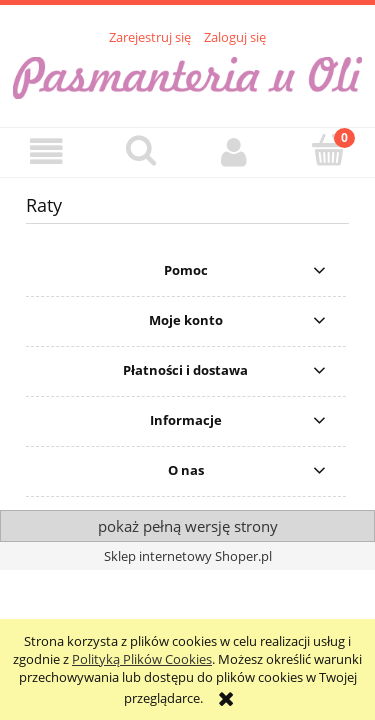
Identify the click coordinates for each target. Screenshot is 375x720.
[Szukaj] (141, 150)
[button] (47, 151)
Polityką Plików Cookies (142, 659)
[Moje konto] (235, 151)
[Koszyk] (328, 150)
